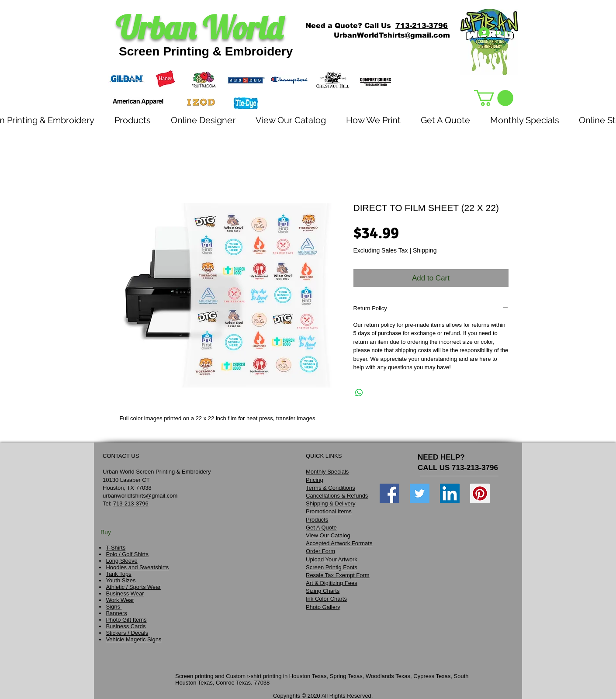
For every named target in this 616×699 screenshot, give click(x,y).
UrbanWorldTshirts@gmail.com (392, 35)
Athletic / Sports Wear (133, 587)
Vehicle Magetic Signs (133, 639)
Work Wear (120, 600)
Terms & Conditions (330, 488)
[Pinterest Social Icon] (480, 493)
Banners (116, 613)
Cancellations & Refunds (337, 496)
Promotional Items (329, 511)
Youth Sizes (121, 580)
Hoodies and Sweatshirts (137, 567)
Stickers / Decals (127, 633)
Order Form (320, 551)
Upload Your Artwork (332, 559)
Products (317, 520)
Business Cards (126, 626)
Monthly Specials (327, 472)
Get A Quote (321, 528)
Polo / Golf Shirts (127, 554)
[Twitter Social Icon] (420, 493)
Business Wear (125, 593)
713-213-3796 (422, 26)
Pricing (315, 480)
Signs (114, 607)
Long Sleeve (121, 561)
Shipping (425, 250)
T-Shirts (116, 548)
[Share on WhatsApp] (359, 393)
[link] (494, 98)
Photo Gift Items (126, 620)
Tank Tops (118, 574)
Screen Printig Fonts (332, 567)
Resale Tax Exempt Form (338, 575)
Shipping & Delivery (330, 503)
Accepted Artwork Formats (339, 543)
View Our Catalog (328, 535)
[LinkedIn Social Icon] (450, 493)
